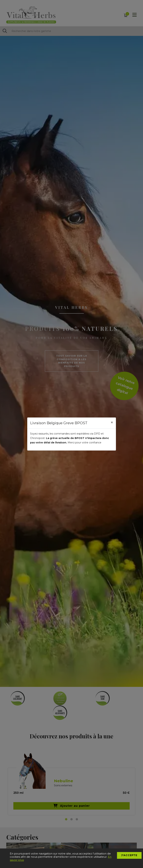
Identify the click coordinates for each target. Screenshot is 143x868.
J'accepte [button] (129, 855)
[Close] (112, 422)
